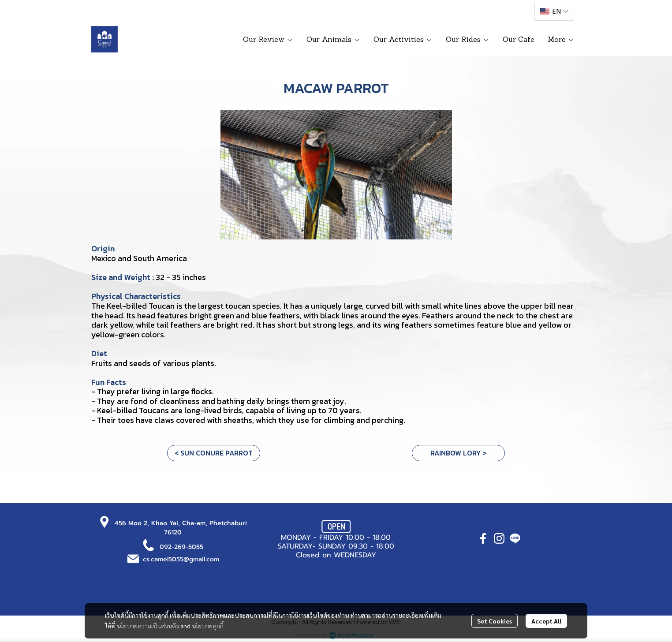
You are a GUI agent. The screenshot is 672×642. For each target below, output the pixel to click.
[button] (554, 11)
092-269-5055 (181, 547)
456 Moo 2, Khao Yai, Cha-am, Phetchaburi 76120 (181, 528)
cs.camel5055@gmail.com (181, 559)
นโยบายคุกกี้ (208, 626)
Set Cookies (495, 621)
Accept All (546, 621)
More (561, 39)
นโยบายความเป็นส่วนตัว (148, 626)
